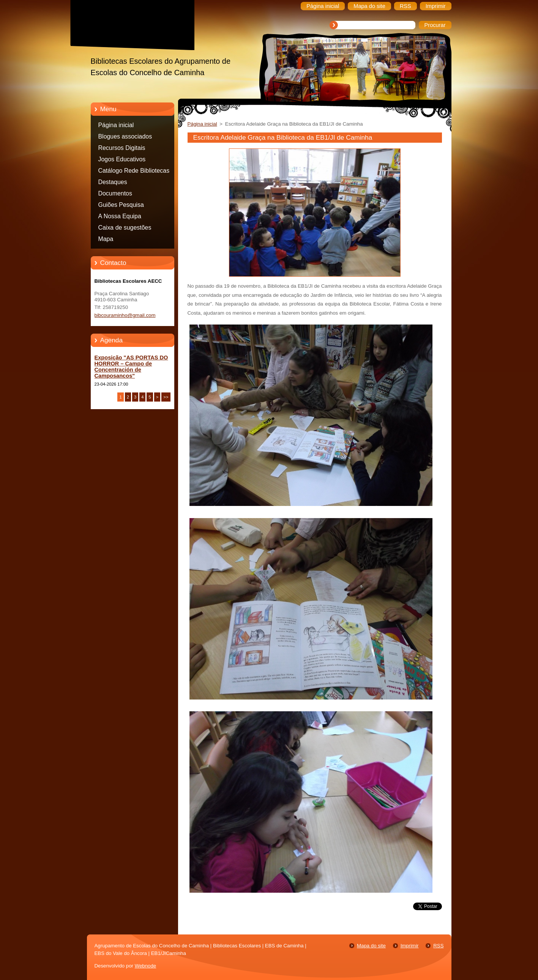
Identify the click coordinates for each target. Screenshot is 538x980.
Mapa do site (371, 946)
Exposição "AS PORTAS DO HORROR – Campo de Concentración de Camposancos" (131, 367)
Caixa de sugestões (125, 228)
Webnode (146, 966)
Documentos (115, 193)
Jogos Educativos (122, 159)
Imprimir (410, 946)
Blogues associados (125, 136)
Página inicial (116, 125)
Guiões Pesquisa (121, 205)
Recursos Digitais (122, 148)
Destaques (113, 182)
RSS (438, 946)
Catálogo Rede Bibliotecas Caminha (134, 172)
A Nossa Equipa (120, 216)
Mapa (106, 239)
